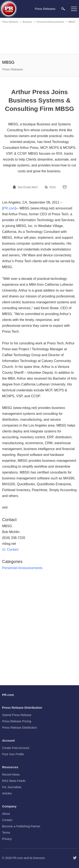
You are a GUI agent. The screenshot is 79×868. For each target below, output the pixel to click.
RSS (53, 187)
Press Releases (10, 22)
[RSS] (47, 187)
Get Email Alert (27, 187)
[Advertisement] (40, 39)
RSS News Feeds (14, 781)
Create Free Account (16, 748)
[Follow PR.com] (75, 858)
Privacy (7, 839)
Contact (10, 549)
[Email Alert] (15, 187)
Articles (7, 793)
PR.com (9, 208)
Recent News (11, 775)
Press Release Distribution (19, 728)
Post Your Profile (13, 754)
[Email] (65, 187)
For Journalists (12, 787)
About (6, 814)
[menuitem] (63, 9)
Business (27, 22)
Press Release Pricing (17, 721)
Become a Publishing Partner (21, 826)
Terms (6, 833)
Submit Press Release (17, 715)
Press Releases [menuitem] (45, 9)
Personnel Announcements (50, 22)
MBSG (72, 22)
